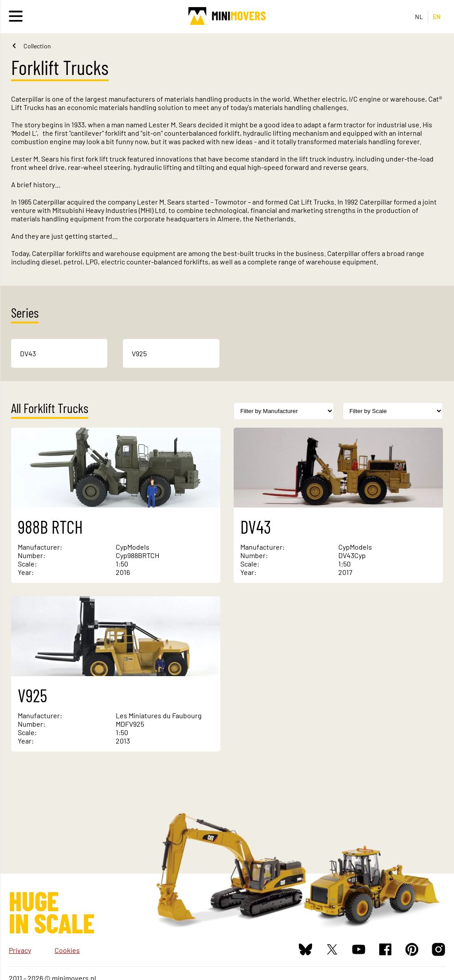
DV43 (28, 353)
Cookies (67, 950)
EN (437, 17)
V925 (139, 353)
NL (419, 17)
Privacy (20, 950)
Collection (37, 46)
